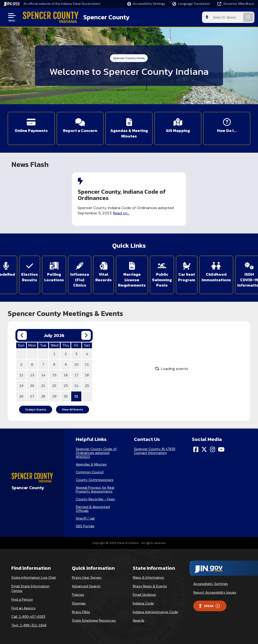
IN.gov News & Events (150, 586)
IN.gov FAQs (81, 612)
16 (66, 375)
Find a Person (22, 599)
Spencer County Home (129, 58)
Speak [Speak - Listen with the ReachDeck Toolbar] (209, 606)
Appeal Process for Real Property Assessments (95, 489)
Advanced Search (86, 586)
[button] (146, 4)
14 (43, 375)
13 (32, 375)
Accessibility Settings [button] (211, 584)
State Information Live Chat (34, 577)
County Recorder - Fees (95, 499)
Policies (78, 595)
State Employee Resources (94, 620)
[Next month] (86, 335)
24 (76, 386)
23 (66, 386)
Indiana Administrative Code (155, 612)
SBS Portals (85, 526)
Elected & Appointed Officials (93, 509)
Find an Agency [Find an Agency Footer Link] (24, 608)
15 (54, 375)
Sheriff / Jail (85, 518)
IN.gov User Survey (87, 577)
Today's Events (36, 410)
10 (76, 364)
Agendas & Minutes (91, 464)
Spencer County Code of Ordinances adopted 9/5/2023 (96, 453)
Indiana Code (143, 603)
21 (43, 386)
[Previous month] (22, 335)
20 (32, 386)
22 (54, 386)
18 (87, 375)
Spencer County (106, 17)
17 (76, 375)
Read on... (121, 213)
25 (87, 386)
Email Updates (144, 595)
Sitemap (79, 603)
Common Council (90, 472)
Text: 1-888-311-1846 (29, 625)
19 (21, 386)
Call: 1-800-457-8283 (28, 617)
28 (43, 396)
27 (32, 396)
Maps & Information (148, 577)
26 (21, 396)
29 (54, 396)
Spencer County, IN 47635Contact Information (155, 451)
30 (66, 396)
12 (21, 375)
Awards (139, 620)
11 (87, 364)
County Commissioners (95, 480)
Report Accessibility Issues (215, 592)
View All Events (73, 410)
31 (76, 396)
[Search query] (226, 17)
